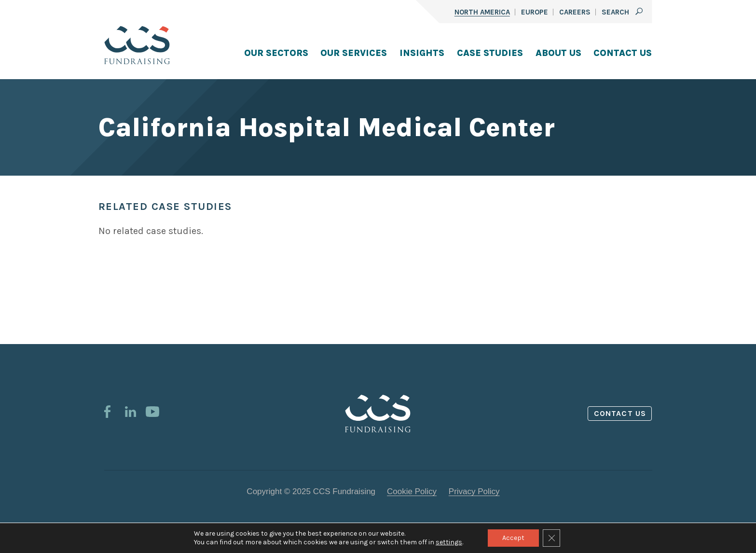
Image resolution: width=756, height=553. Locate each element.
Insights (422, 53)
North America (482, 12)
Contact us (620, 413)
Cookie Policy (412, 491)
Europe (535, 12)
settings (449, 542)
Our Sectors (276, 53)
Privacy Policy (474, 491)
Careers (575, 12)
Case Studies (490, 53)
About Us (558, 53)
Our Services (354, 53)
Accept (513, 538)
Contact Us (623, 53)
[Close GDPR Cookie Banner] (551, 538)
